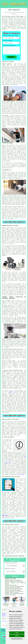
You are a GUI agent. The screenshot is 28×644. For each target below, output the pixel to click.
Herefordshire (5, 615)
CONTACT (20, 8)
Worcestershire (5, 613)
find (6, 527)
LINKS (14, 8)
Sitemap (3, 630)
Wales (3, 616)
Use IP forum (22, 475)
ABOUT (17, 8)
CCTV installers (6, 403)
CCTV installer (20, 485)
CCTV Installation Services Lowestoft (13, 556)
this (25, 456)
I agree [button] (17, 633)
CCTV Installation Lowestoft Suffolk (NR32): (13, 16)
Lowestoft (11, 392)
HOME (11, 8)
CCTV (25, 64)
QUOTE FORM (5, 515)
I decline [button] (17, 636)
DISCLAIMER (24, 8)
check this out (8, 462)
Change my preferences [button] (17, 639)
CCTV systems (23, 540)
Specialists (4, 631)
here (10, 459)
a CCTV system (15, 81)
